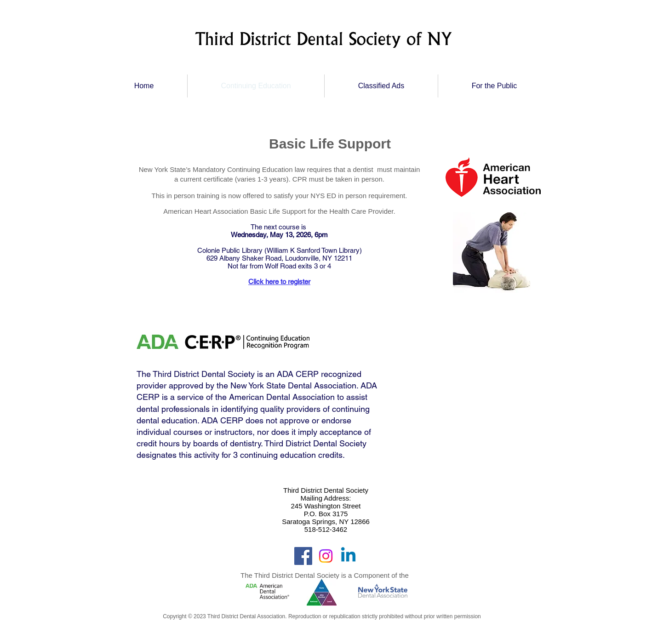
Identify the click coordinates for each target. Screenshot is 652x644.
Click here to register (279, 282)
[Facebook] (303, 556)
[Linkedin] (348, 556)
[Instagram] (326, 556)
